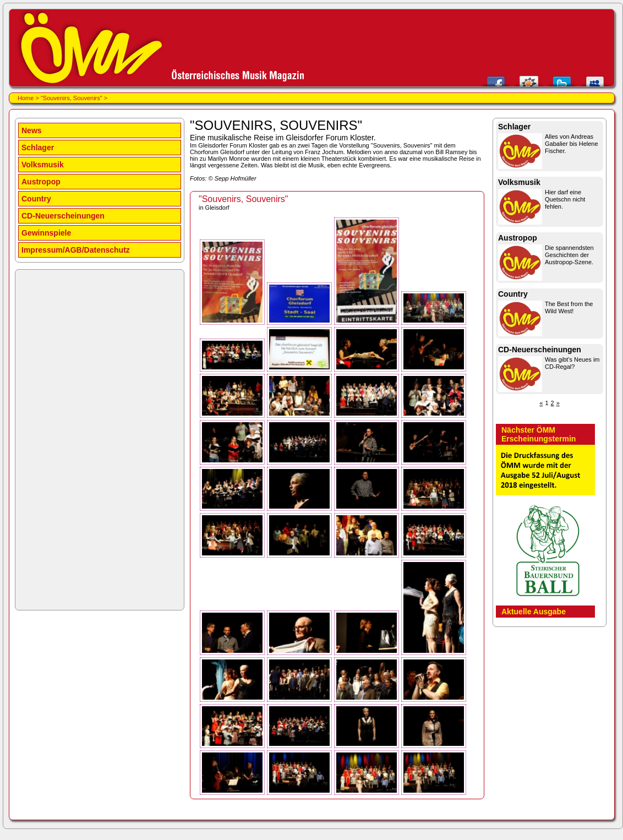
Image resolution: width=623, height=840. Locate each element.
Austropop (41, 182)
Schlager (38, 148)
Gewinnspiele (46, 233)
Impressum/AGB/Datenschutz (76, 250)
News (32, 130)
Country (36, 199)
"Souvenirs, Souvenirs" (72, 98)
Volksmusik (43, 165)
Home (26, 98)
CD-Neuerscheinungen (63, 216)
